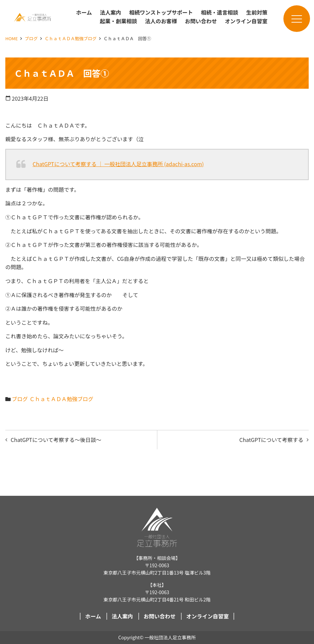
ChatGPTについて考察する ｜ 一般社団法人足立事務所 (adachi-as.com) (118, 164)
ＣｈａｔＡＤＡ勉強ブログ (71, 38)
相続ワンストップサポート (161, 12)
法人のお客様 (161, 21)
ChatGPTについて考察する (271, 440)
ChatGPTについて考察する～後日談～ (56, 440)
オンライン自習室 (246, 21)
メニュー (293, 19)
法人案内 (110, 12)
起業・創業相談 (118, 21)
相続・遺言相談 (220, 12)
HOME (11, 38)
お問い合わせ (201, 21)
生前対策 (257, 12)
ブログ (31, 38)
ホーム (84, 12)
